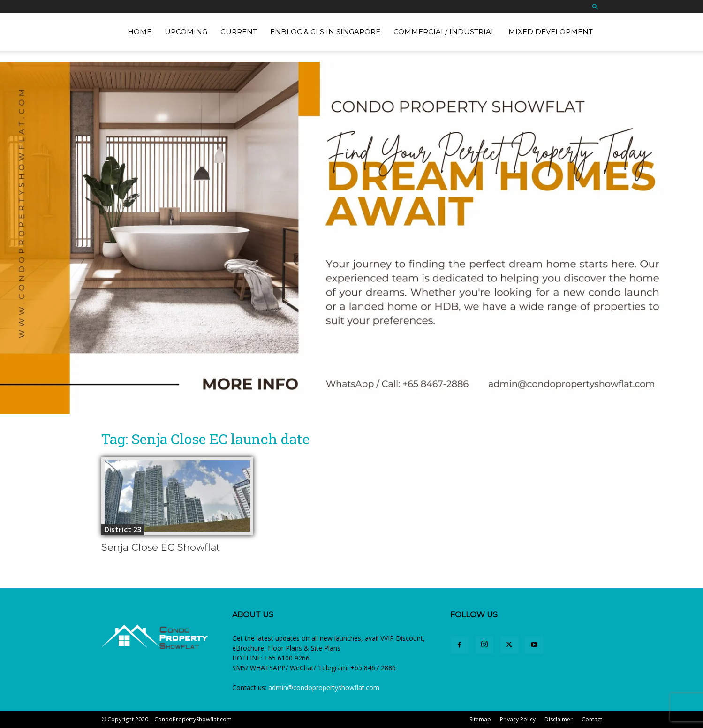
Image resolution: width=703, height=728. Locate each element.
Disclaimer (559, 719)
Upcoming (186, 32)
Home (140, 32)
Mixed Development (551, 32)
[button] (595, 6)
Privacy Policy (518, 719)
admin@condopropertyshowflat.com (324, 687)
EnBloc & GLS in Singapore (325, 32)
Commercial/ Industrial (444, 32)
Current (239, 32)
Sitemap (480, 719)
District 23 (123, 530)
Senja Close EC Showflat (161, 547)
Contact (592, 719)
